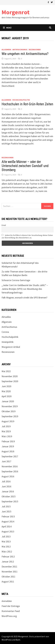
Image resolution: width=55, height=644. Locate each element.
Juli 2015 (6, 506)
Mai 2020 (6, 391)
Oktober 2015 (9, 496)
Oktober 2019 (9, 411)
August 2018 (8, 451)
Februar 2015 (8, 516)
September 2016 (10, 471)
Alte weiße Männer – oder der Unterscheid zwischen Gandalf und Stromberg (25, 166)
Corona (5, 332)
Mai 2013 (6, 541)
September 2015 (10, 501)
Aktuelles (6, 317)
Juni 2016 (6, 486)
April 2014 (7, 526)
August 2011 (8, 582)
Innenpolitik (8, 342)
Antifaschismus (20, 50)
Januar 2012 (8, 562)
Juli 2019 (6, 426)
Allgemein (6, 50)
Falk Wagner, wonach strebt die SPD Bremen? (24, 298)
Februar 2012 (8, 557)
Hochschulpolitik (21, 100)
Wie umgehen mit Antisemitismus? (25, 54)
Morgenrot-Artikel (11, 347)
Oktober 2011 (9, 577)
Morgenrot (16, 12)
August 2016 (8, 476)
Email (4, 225)
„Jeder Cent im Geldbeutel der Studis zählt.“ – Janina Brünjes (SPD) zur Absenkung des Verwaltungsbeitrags (25, 289)
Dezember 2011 (9, 567)
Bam (18, 640)
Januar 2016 (8, 491)
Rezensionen (35, 50)
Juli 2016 (6, 481)
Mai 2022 (6, 371)
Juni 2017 (6, 461)
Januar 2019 (8, 446)
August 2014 (8, 521)
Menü (7, 28)
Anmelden (7, 601)
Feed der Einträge (11, 606)
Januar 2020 (8, 401)
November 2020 (10, 376)
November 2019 (10, 406)
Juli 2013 (6, 536)
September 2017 (10, 456)
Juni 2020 (6, 386)
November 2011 (10, 572)
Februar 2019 (8, 441)
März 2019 (7, 436)
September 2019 (10, 416)
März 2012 (7, 552)
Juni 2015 (6, 511)
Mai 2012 (6, 547)
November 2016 (10, 466)
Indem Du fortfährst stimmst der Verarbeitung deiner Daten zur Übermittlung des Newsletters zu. (27, 236)
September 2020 (10, 381)
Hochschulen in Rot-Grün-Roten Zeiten (27, 104)
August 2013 (8, 531)
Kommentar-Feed (11, 611)
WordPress (7, 640)
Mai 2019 (6, 431)
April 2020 (7, 396)
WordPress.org (9, 616)
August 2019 (8, 421)
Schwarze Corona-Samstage (16, 280)
